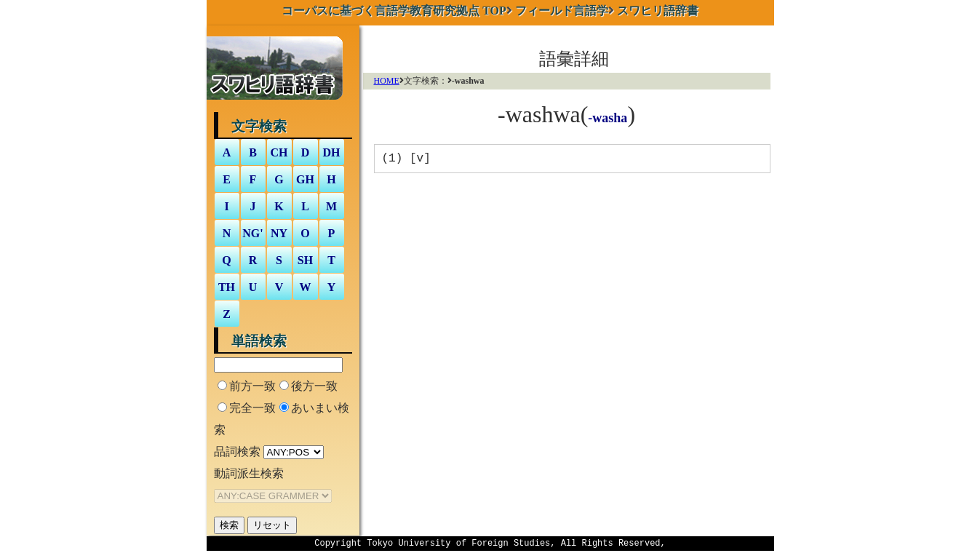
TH (227, 287)
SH (305, 260)
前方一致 (252, 386)
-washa (607, 118)
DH (332, 152)
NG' (252, 233)
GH (305, 179)
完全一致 (252, 408)
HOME (387, 81)
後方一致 (314, 386)
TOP (394, 11)
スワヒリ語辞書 (658, 11)
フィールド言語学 (562, 11)
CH (279, 152)
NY (279, 233)
